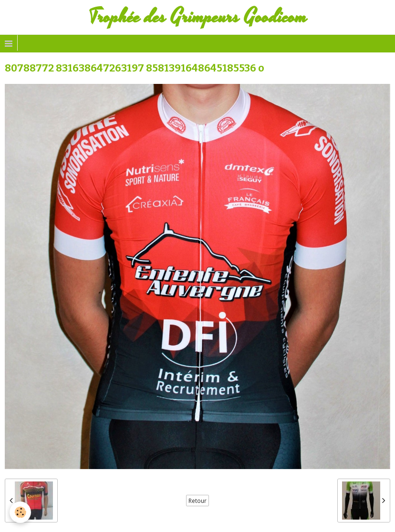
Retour (197, 501)
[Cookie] (20, 512)
